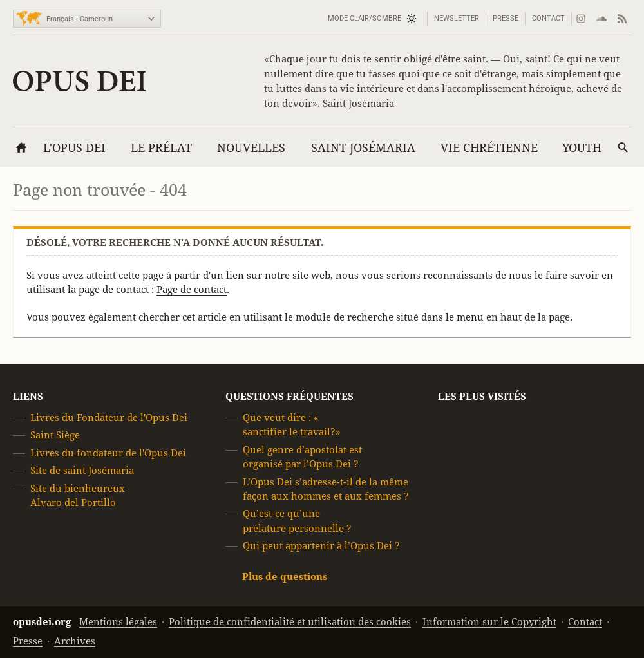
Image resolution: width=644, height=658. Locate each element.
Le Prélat (161, 148)
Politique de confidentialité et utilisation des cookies (290, 622)
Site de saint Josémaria (82, 470)
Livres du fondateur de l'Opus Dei (108, 453)
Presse (506, 18)
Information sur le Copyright (489, 622)
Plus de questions (285, 577)
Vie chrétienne (489, 148)
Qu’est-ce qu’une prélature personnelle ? (297, 521)
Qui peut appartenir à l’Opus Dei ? (321, 546)
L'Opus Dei (74, 148)
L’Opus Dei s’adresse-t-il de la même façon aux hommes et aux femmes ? (326, 489)
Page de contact (192, 289)
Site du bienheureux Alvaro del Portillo (78, 495)
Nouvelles (251, 148)
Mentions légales (118, 622)
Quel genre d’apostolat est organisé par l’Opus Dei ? (302, 457)
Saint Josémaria (363, 148)
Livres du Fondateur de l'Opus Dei (109, 418)
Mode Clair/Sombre (365, 18)
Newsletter (457, 18)
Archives (75, 641)
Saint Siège (55, 436)
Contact (548, 18)
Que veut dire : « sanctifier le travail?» (292, 425)
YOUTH (582, 148)
